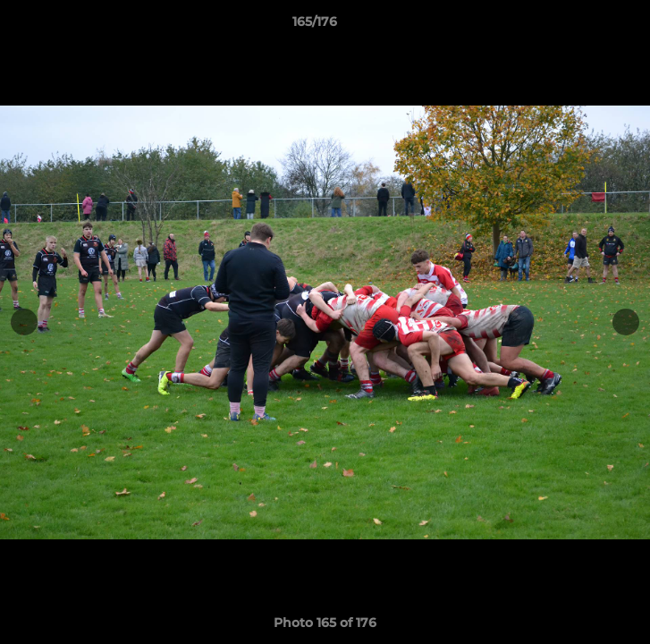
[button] (586, 26)
